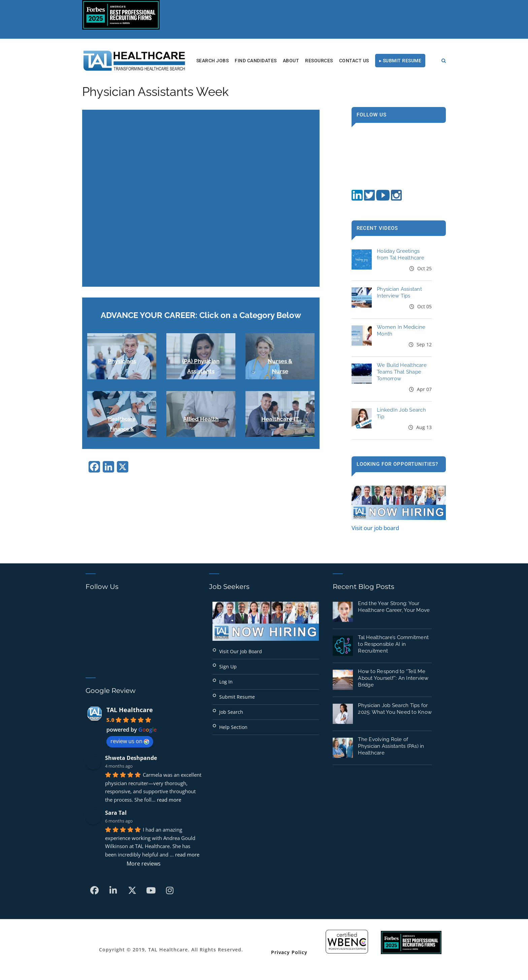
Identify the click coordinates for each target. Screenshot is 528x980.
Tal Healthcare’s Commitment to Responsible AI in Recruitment (393, 644)
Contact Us (354, 61)
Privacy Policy (289, 952)
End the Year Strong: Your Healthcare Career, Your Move (394, 607)
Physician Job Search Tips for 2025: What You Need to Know (395, 709)
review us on (130, 741)
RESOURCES (319, 61)
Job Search (231, 712)
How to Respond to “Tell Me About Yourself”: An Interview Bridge (393, 678)
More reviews (144, 864)
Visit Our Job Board (241, 651)
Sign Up (228, 667)
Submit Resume (237, 697)
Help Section (233, 727)
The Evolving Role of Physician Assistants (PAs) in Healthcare (391, 746)
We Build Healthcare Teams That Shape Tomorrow (402, 372)
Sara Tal (116, 813)
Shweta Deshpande (131, 758)
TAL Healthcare (130, 710)
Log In (226, 682)
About (291, 61)
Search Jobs (213, 61)
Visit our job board (375, 528)
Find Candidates (256, 61)
